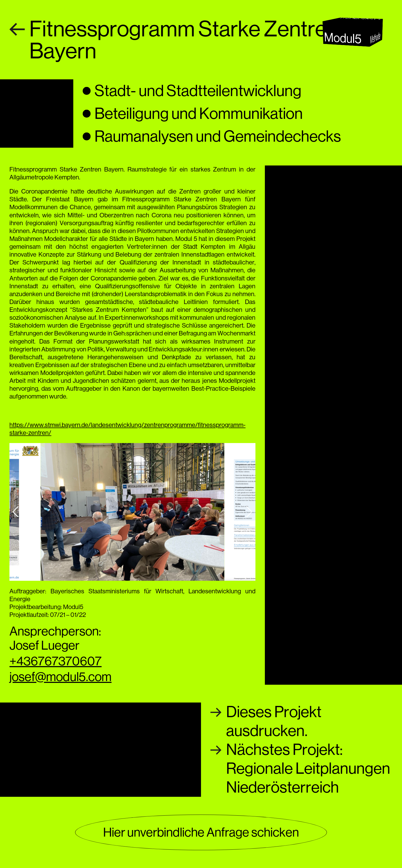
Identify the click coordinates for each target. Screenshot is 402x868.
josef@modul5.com (60, 677)
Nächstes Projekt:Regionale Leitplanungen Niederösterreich (308, 768)
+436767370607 (55, 661)
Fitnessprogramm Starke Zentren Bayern (184, 40)
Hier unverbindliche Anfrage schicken (201, 832)
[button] (16, 512)
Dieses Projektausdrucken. (274, 721)
